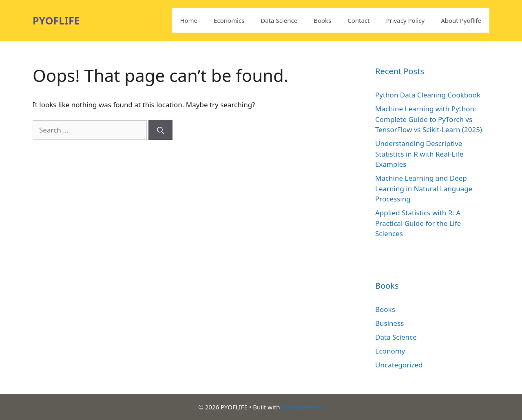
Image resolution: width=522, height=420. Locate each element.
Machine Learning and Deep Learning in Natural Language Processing (424, 188)
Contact (358, 20)
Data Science (279, 20)
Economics (229, 20)
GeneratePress (303, 407)
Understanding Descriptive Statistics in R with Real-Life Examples (419, 154)
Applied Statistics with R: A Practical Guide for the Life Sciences (418, 223)
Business (389, 323)
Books (322, 20)
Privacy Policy (406, 20)
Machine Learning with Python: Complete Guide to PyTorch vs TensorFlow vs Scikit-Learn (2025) (429, 119)
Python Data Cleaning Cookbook (428, 95)
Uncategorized (399, 365)
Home (189, 20)
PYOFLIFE (56, 20)
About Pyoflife (461, 20)
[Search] (160, 130)
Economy (390, 351)
